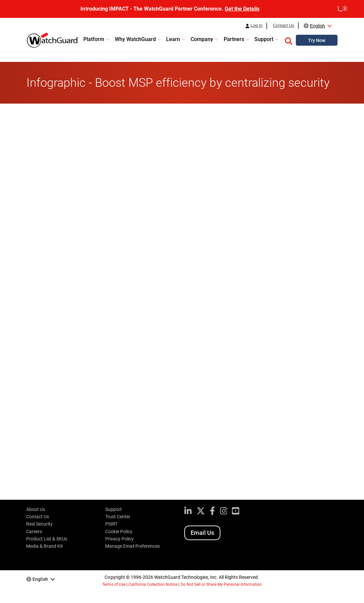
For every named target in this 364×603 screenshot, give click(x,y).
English (317, 26)
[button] (289, 40)
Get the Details (242, 9)
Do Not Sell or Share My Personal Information (221, 584)
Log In (256, 25)
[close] (342, 9)
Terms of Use (114, 584)
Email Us (202, 533)
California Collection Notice (153, 584)
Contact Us (284, 25)
